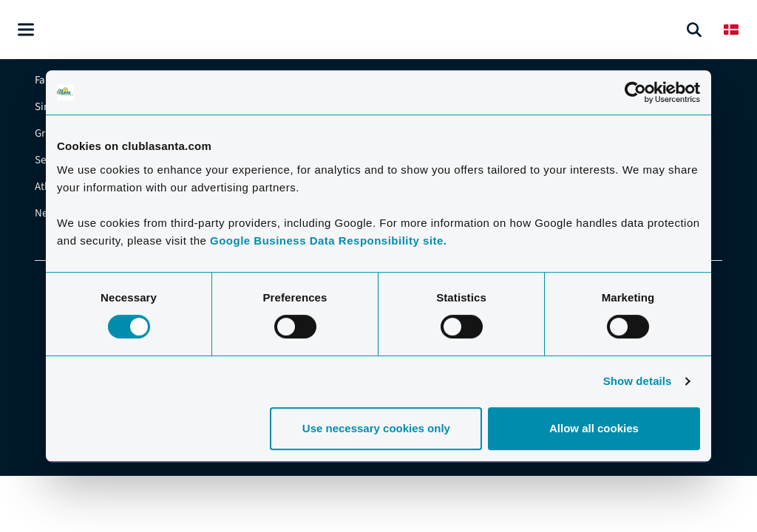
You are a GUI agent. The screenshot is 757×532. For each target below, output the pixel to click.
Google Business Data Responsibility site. (329, 241)
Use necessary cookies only (376, 428)
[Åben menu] (26, 30)
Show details (638, 381)
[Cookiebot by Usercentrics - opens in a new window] (635, 92)
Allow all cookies (594, 428)
